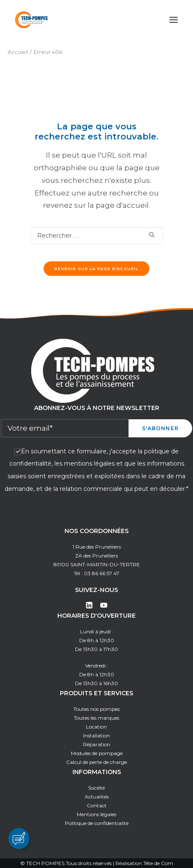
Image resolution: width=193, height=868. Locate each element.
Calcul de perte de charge (96, 762)
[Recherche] (96, 236)
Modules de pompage (97, 753)
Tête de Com (158, 863)
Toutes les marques (96, 718)
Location (96, 727)
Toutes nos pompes (96, 709)
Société (96, 788)
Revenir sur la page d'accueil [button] (96, 269)
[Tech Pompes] (31, 20)
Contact (97, 805)
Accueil (18, 52)
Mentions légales (96, 814)
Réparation (97, 744)
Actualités (97, 797)
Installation (96, 735)
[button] (174, 20)
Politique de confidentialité (97, 823)
